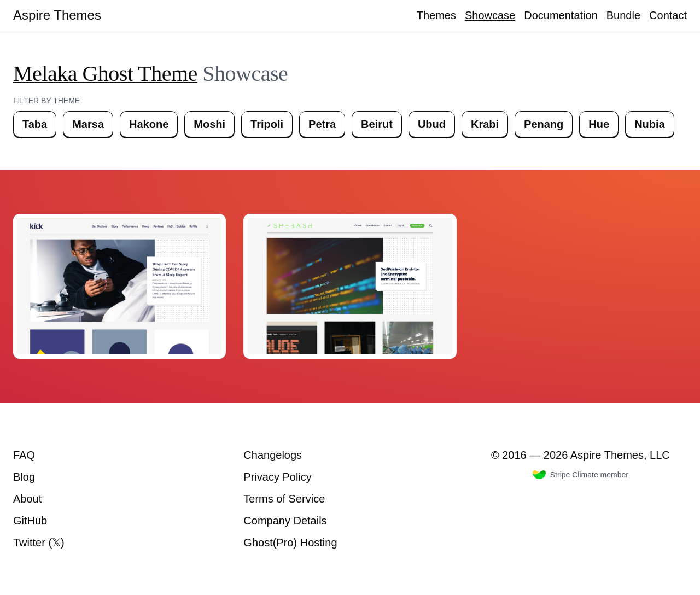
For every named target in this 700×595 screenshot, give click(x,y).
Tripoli (267, 124)
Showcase (490, 15)
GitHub (30, 521)
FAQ (24, 455)
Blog (24, 477)
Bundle (623, 15)
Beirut (377, 124)
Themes (436, 15)
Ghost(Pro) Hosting (290, 542)
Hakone (149, 124)
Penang (544, 124)
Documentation (561, 15)
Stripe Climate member (581, 475)
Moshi (209, 124)
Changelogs (273, 455)
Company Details (285, 521)
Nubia (650, 124)
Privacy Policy (277, 477)
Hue (599, 124)
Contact (668, 15)
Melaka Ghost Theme (105, 74)
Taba (35, 124)
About (27, 499)
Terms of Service (284, 499)
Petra (322, 124)
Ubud (432, 124)
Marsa (88, 124)
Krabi (485, 124)
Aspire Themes (57, 15)
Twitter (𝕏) (39, 542)
